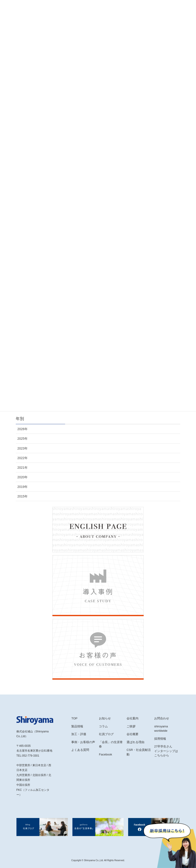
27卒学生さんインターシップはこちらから (166, 751)
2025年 (23, 439)
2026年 (23, 429)
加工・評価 (79, 734)
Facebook (105, 754)
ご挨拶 (131, 726)
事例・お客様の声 (83, 742)
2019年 (23, 487)
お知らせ (105, 718)
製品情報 (77, 726)
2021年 (23, 468)
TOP (74, 718)
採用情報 (160, 739)
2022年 (23, 458)
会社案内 (132, 718)
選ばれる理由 (135, 742)
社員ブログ (106, 734)
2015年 (23, 496)
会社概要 (132, 734)
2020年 (23, 477)
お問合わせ (162, 718)
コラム (103, 726)
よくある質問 (80, 750)
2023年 (23, 448)
